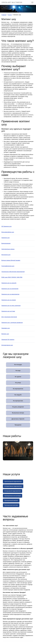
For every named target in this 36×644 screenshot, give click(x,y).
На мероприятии (18, 389)
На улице (18, 383)
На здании (18, 377)
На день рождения (18, 407)
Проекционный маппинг (11, 500)
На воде (18, 371)
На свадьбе (18, 395)
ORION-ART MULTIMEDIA (12, 2)
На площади (18, 365)
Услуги (10, 15)
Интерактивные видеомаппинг (13, 486)
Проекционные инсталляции (13, 496)
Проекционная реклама (11, 505)
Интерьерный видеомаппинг (13, 491)
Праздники (18, 425)
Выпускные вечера (18, 413)
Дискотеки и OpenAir (18, 419)
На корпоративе (18, 401)
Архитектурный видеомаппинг (13, 481)
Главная (4, 15)
